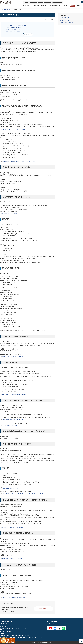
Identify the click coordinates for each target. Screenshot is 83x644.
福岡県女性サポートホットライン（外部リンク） (13, 357)
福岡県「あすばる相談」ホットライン (14, 30)
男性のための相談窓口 (65, 20)
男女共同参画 (7, 10)
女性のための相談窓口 (65, 18)
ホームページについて (53, 623)
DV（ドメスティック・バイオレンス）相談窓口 (16, 26)
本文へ (26, 2)
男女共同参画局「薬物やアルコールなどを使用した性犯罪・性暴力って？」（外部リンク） (23, 494)
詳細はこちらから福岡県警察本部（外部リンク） (13, 598)
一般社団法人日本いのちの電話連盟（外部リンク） (14, 419)
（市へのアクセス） (22, 628)
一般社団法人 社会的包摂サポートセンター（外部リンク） (16, 395)
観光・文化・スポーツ (54, 5)
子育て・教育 (36, 5)
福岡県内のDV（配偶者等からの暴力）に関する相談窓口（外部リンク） (19, 161)
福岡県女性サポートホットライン (13, 32)
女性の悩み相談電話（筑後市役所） (14, 28)
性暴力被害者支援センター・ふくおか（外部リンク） (14, 488)
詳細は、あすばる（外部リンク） (9, 213)
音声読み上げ (48, 2)
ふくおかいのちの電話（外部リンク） (11, 425)
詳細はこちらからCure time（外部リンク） (13, 527)
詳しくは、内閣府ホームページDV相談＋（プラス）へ (15, 130)
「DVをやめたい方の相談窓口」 (67, 22)
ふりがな (41, 2)
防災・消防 (80, 5)
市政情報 (73, 5)
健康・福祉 (44, 5)
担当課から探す (51, 621)
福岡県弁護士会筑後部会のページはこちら (12, 559)
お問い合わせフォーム (45, 609)
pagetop (81, 641)
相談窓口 (12, 10)
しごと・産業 (65, 5)
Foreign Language (58, 2)
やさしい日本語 (33, 2)
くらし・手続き (27, 5)
